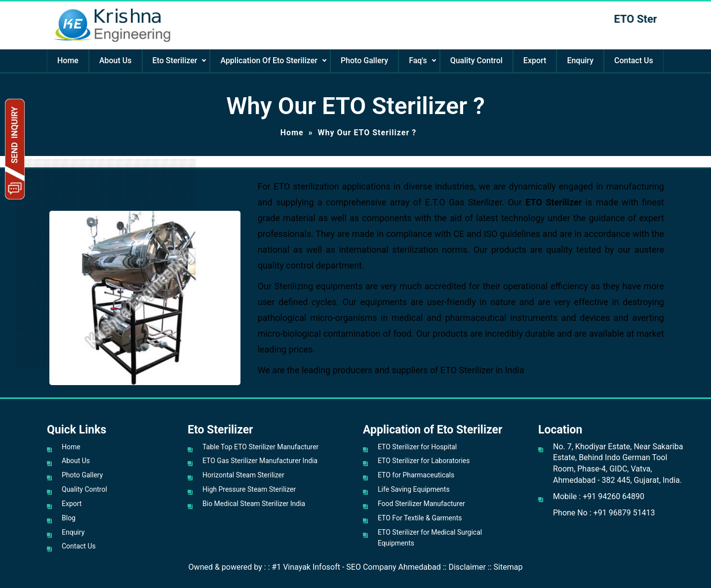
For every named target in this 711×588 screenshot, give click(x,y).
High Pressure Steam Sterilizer (249, 489)
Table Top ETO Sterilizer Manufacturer (260, 447)
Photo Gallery (364, 60)
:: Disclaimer (464, 567)
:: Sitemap (505, 567)
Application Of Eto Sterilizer (269, 60)
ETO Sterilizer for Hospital (417, 447)
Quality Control (476, 60)
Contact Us (634, 60)
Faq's (418, 60)
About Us (116, 60)
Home (68, 60)
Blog (69, 518)
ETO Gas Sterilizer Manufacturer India (260, 461)
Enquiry (580, 60)
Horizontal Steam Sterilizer (243, 475)
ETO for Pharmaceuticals (416, 475)
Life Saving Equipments (414, 489)
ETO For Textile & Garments (420, 518)
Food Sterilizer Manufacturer (421, 504)
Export (535, 60)
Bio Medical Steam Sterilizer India (254, 504)
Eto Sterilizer (175, 60)
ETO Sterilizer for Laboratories (424, 461)
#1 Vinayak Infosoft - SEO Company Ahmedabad (356, 567)
